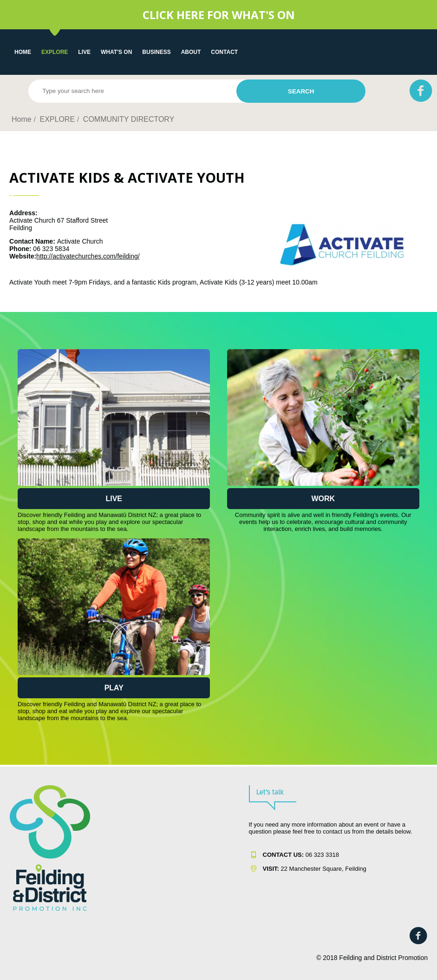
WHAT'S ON (116, 52)
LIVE (84, 52)
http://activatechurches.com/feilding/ (88, 256)
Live (114, 499)
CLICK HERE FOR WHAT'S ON (219, 15)
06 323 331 (299, 855)
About (191, 52)
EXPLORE (55, 52)
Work (323, 499)
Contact (224, 52)
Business (156, 52)
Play (114, 688)
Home (23, 52)
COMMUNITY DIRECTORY (129, 119)
